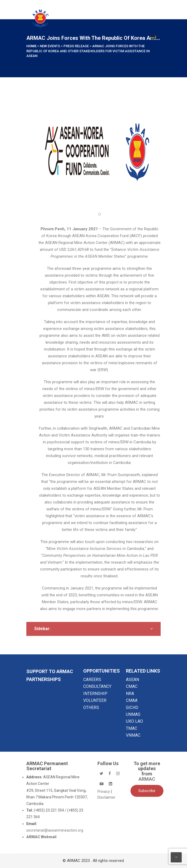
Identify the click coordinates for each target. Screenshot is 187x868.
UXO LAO (134, 721)
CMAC (132, 686)
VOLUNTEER (95, 700)
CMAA (132, 700)
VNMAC (133, 735)
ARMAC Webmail (41, 837)
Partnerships (44, 679)
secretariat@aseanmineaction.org (55, 830)
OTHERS (91, 708)
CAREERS (92, 680)
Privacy (104, 792)
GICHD (132, 708)
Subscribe (147, 791)
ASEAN (132, 680)
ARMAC (147, 779)
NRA (130, 694)
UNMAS (133, 714)
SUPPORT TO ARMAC (50, 671)
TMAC (132, 728)
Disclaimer (106, 797)
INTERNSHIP (95, 694)
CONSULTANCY (97, 686)
